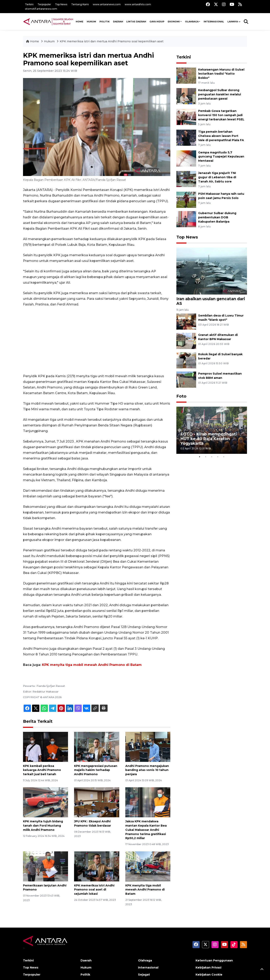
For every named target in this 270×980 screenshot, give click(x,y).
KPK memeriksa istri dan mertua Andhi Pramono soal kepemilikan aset (112, 41)
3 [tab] (212, 457)
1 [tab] (200, 457)
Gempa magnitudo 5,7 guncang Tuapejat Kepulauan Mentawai (221, 157)
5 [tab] (224, 457)
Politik (105, 22)
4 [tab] (218, 457)
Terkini (29, 4)
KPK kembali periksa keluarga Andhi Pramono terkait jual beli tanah (42, 770)
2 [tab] (206, 457)
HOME (80, 22)
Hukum (91, 22)
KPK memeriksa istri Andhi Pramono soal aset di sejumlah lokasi (94, 890)
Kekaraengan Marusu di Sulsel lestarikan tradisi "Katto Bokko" (221, 74)
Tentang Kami (80, 4)
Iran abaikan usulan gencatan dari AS (211, 301)
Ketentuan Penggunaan (214, 960)
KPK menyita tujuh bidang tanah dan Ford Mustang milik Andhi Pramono (43, 826)
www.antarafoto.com (138, 4)
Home (33, 41)
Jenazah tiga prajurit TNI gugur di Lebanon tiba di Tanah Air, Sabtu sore (217, 177)
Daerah (118, 22)
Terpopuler (44, 4)
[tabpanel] (212, 430)
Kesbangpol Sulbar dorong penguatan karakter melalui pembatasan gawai (220, 94)
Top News (61, 4)
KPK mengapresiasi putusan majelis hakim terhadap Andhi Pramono (96, 770)
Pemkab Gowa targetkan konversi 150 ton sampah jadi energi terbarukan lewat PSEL (221, 115)
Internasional (214, 22)
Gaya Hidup (157, 22)
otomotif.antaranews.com (41, 9)
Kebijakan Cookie (209, 975)
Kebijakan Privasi (208, 968)
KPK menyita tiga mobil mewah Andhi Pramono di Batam (92, 665)
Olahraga (192, 22)
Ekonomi (174, 22)
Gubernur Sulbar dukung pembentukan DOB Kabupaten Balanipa (217, 217)
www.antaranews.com (107, 4)
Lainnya (233, 22)
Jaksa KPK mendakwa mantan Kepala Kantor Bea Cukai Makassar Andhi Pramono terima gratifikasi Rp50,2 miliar (146, 830)
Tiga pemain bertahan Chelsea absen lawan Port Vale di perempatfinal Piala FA (221, 136)
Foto (181, 396)
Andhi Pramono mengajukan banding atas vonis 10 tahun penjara (147, 770)
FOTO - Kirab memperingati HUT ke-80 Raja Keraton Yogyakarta (209, 439)
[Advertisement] (97, 340)
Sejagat (144, 975)
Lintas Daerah (136, 22)
